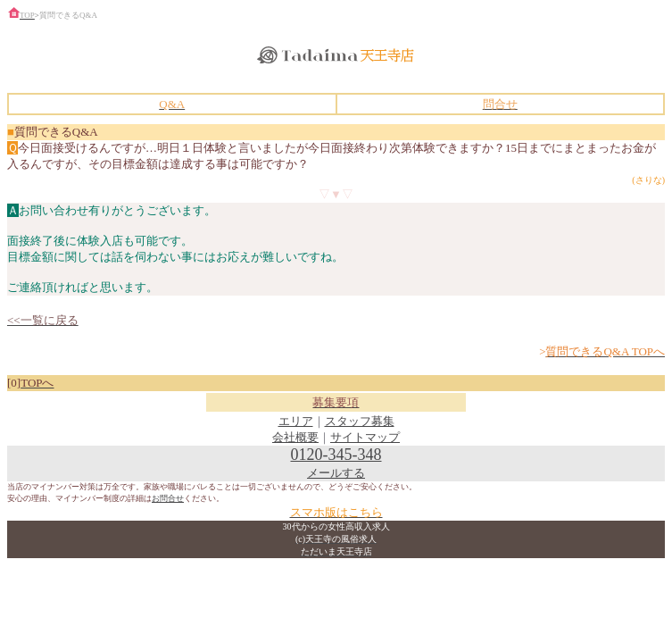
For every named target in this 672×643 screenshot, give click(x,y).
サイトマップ (365, 437)
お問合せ (168, 498)
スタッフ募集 (360, 421)
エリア (296, 421)
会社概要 (295, 437)
